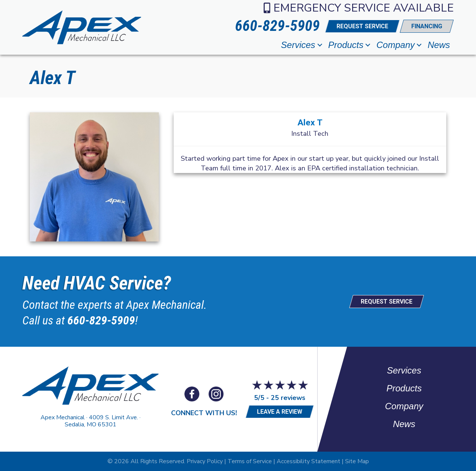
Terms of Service (250, 461)
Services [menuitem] (298, 45)
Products (404, 388)
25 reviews (288, 398)
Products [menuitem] (346, 45)
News (404, 424)
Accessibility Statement (308, 461)
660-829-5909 (101, 320)
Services (404, 370)
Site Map (357, 461)
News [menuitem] (439, 45)
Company (404, 406)
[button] (320, 45)
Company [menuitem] (395, 45)
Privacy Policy (205, 461)
